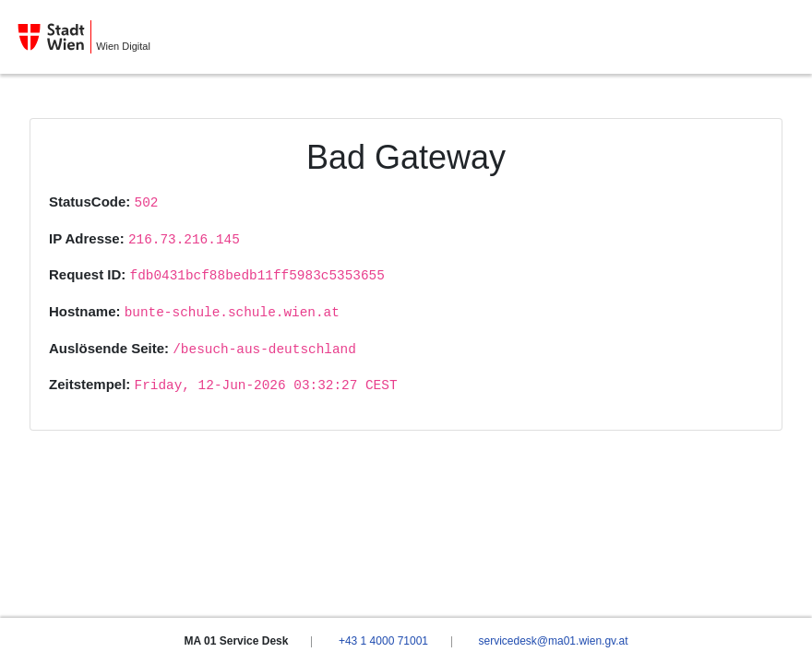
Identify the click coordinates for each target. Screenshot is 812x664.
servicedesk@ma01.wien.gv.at (553, 641)
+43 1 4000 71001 (383, 641)
